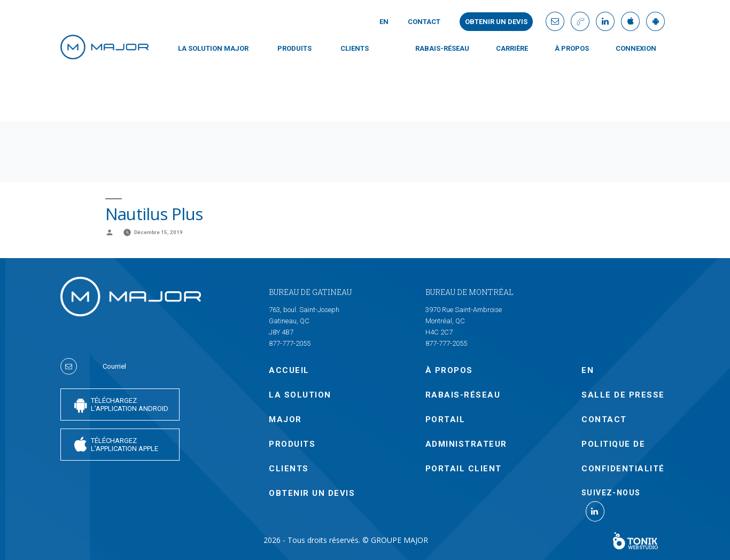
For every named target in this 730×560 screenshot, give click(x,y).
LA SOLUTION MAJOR (213, 48)
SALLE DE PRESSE (623, 395)
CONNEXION (636, 48)
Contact (424, 22)
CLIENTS (355, 48)
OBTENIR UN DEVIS (312, 493)
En (384, 22)
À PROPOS (572, 48)
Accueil (289, 370)
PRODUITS (294, 48)
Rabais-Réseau (442, 48)
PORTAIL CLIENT (464, 469)
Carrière (512, 48)
